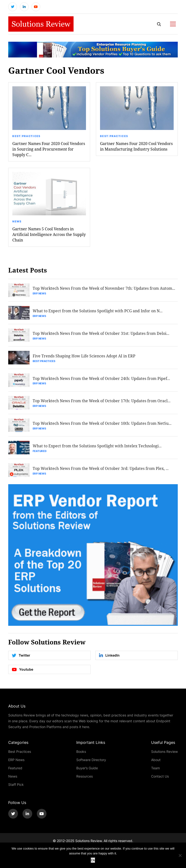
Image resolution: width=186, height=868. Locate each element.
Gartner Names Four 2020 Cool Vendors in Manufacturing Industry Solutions (136, 146)
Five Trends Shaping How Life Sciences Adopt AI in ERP (84, 356)
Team (155, 768)
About (156, 760)
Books (81, 752)
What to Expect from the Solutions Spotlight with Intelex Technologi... (97, 446)
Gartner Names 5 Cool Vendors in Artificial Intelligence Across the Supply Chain (49, 235)
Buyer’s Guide (87, 768)
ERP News (39, 294)
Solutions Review (164, 752)
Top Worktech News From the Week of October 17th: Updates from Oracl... (102, 401)
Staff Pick (16, 785)
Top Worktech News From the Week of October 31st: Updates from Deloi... (101, 334)
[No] (180, 855)
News (17, 222)
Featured (40, 451)
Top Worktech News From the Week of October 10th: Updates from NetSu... (102, 424)
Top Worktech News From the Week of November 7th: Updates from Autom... (104, 288)
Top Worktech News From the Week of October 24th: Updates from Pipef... (101, 379)
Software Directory (91, 760)
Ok (93, 860)
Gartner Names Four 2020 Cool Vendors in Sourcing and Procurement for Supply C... (49, 149)
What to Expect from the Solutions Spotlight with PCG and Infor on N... (98, 311)
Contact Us (160, 777)
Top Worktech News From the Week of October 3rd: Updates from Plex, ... (101, 469)
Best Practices (26, 136)
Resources (85, 777)
